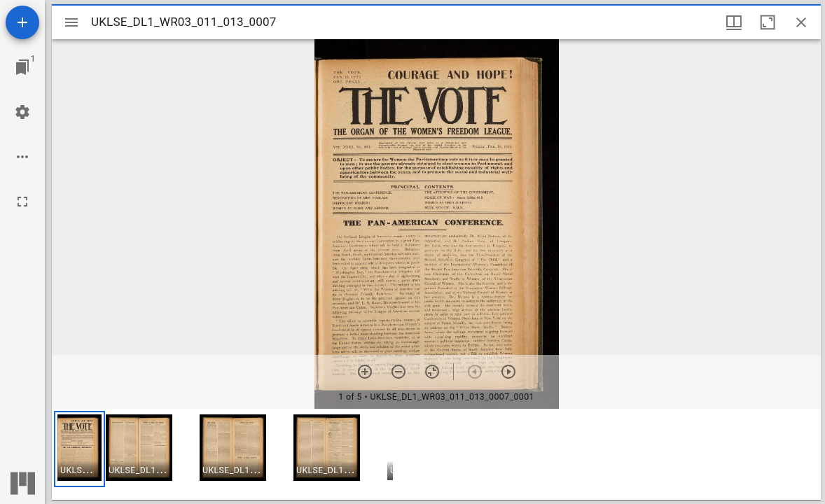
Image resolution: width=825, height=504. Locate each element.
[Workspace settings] (22, 112)
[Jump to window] (22, 67)
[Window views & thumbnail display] (734, 22)
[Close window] (801, 22)
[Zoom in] (365, 372)
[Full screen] (22, 202)
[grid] (436, 454)
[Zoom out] (398, 372)
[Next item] (508, 372)
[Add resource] (22, 22)
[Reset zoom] (432, 372)
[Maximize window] (768, 22)
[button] (79, 449)
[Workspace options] (22, 157)
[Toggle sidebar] (71, 22)
